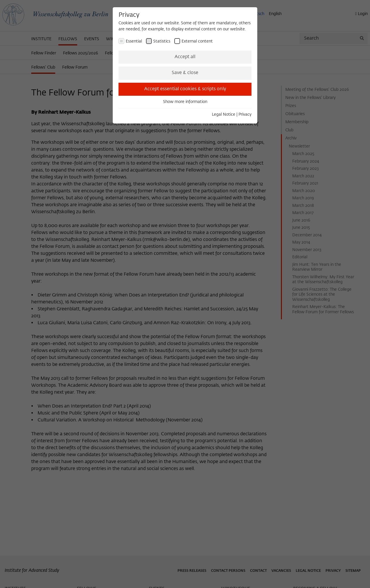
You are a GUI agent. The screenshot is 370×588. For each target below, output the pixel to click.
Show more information (185, 102)
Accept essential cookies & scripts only (185, 89)
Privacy (245, 115)
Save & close (185, 73)
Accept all (185, 57)
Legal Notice (224, 115)
